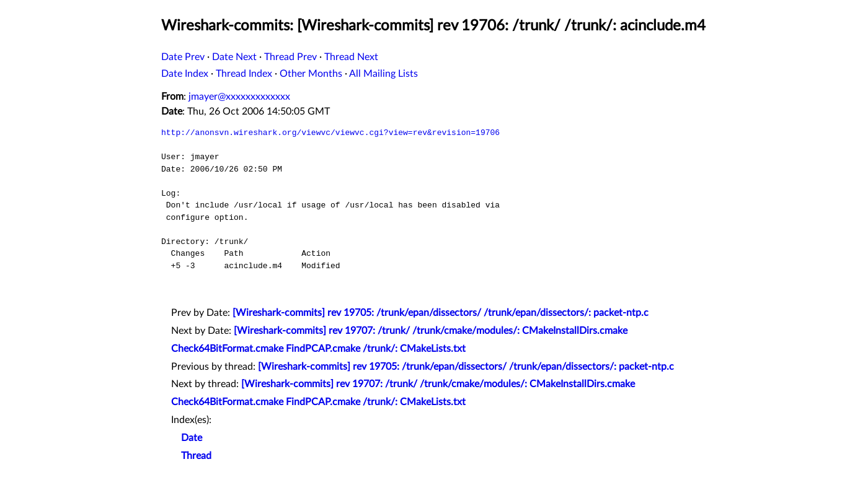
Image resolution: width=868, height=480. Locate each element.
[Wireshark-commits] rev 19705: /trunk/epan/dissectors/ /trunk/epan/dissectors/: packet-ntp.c (441, 313)
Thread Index (244, 74)
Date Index (185, 74)
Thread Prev (290, 57)
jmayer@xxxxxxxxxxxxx (239, 97)
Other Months (311, 74)
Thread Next (351, 57)
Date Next (234, 57)
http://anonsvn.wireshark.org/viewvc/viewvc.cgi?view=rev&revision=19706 (330, 133)
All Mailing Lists (383, 74)
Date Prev (183, 57)
